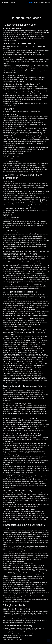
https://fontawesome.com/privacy (13, 638)
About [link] (36, 3)
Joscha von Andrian (8, 3)
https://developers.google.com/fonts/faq (15, 621)
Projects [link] (42, 3)
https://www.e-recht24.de (15, 640)
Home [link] (31, 3)
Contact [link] (48, 3)
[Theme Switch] (48, 640)
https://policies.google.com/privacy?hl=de (23, 623)
